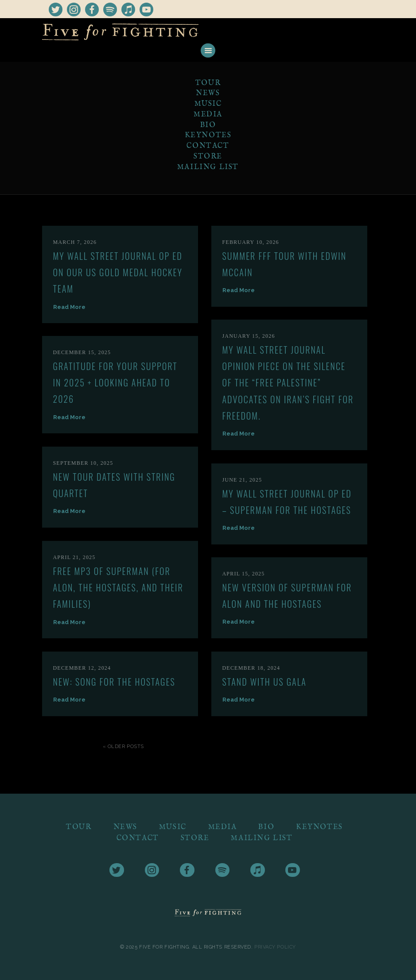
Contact (208, 146)
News (208, 93)
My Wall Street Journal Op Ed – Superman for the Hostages (287, 502)
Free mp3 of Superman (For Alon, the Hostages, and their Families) (118, 587)
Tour (208, 83)
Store (208, 157)
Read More (69, 307)
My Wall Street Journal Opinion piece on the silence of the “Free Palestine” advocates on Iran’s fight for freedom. (288, 383)
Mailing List (208, 167)
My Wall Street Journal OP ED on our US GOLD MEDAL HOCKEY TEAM (118, 272)
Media (208, 115)
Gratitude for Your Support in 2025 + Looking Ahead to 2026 (115, 382)
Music (208, 104)
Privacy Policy (275, 947)
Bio (208, 125)
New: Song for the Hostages (114, 682)
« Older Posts (123, 747)
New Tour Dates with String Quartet (114, 485)
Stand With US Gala (264, 682)
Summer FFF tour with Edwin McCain (285, 264)
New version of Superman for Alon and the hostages (287, 596)
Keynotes (208, 135)
